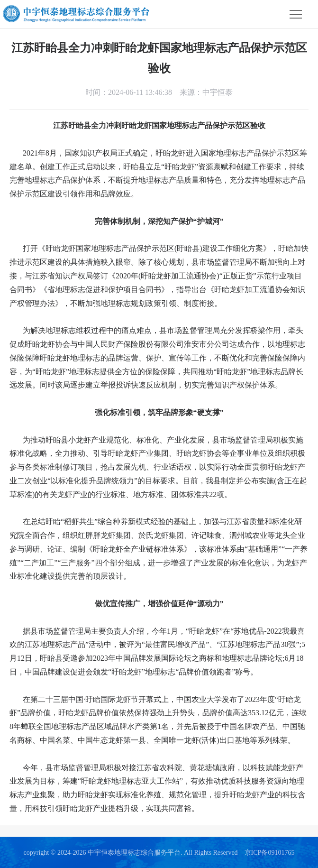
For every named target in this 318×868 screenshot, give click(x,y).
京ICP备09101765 (270, 853)
